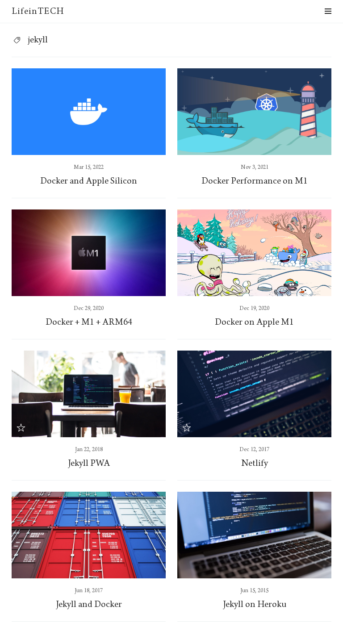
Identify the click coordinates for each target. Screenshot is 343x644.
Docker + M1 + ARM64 (89, 322)
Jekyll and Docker (89, 604)
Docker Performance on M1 (255, 181)
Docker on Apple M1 (254, 322)
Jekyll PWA (89, 463)
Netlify (255, 463)
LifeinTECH (38, 11)
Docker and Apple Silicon (89, 181)
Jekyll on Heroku (254, 604)
